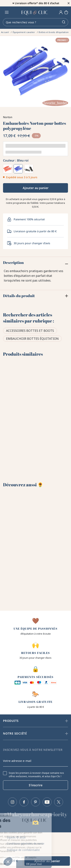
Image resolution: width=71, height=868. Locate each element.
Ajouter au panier (36, 188)
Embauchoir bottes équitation (32, 339)
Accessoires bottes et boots (30, 331)
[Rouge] (8, 169)
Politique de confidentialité (23, 850)
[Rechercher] (35, 22)
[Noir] (29, 169)
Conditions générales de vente (26, 843)
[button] (8, 862)
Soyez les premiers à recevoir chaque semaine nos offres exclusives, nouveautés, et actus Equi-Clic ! (36, 775)
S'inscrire (36, 785)
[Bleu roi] (18, 169)
